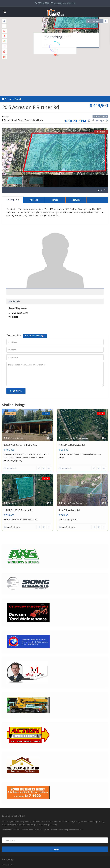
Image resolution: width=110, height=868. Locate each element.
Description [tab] (13, 200)
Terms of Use (8, 864)
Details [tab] (55, 200)
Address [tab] (34, 200)
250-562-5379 (20, 313)
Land (5, 116)
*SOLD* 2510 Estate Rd (19, 510)
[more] (19, 461)
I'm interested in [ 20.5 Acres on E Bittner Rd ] (55, 374)
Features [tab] (76, 200)
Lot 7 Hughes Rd (69, 510)
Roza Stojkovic (18, 308)
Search (55, 849)
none (15, 317)
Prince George (25, 120)
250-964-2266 (44, 3)
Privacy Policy (8, 859)
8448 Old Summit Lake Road (22, 445)
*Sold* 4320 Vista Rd (72, 445)
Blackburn (38, 120)
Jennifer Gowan (14, 527)
